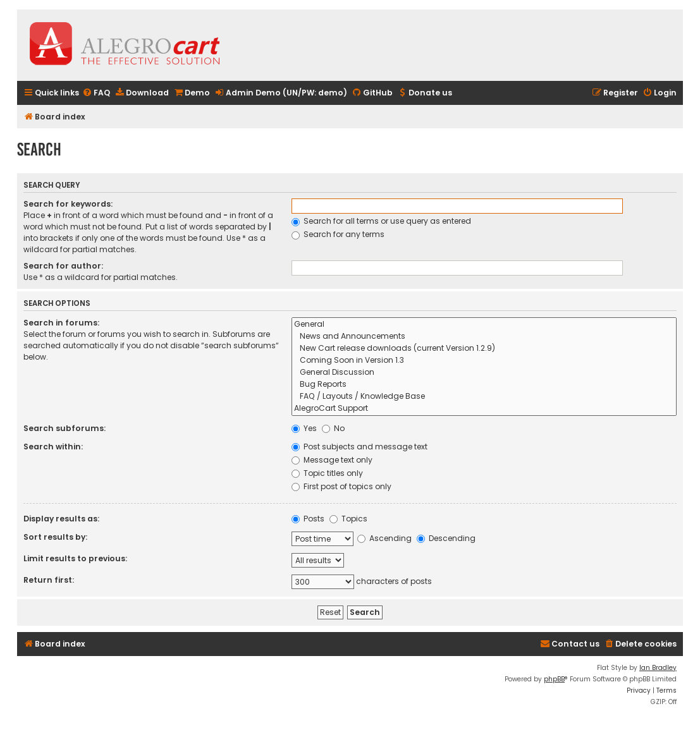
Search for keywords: (68, 204)
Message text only (332, 460)
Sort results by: (55, 537)
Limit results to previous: (75, 558)
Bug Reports (484, 385)
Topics (348, 519)
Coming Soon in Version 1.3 (484, 361)
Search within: (53, 447)
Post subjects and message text (359, 447)
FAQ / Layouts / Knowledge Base (484, 397)
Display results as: (61, 519)
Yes (304, 428)
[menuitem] (96, 93)
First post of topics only (341, 486)
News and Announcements (484, 337)
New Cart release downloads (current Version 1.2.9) (484, 349)
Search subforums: (64, 428)
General (484, 325)
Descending (446, 538)
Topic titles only (327, 473)
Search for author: (63, 266)
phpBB (554, 679)
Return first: (49, 580)
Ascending (384, 538)
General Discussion (484, 373)
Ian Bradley (658, 668)
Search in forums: (61, 323)
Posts (308, 519)
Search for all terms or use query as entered (381, 221)
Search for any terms (338, 234)
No (333, 428)
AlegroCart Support (484, 409)
